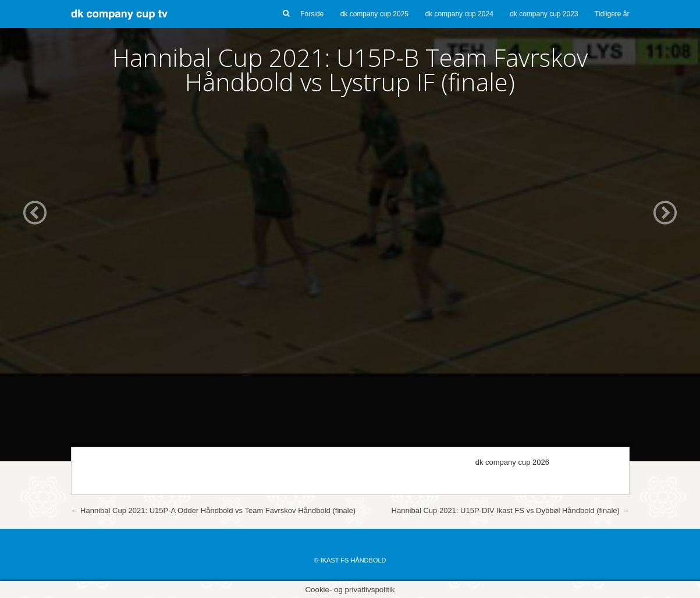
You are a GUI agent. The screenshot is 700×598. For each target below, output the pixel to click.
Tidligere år (612, 14)
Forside (312, 14)
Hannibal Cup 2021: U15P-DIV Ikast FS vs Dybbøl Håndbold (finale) (511, 510)
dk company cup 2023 (544, 14)
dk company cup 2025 (374, 14)
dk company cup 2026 (512, 462)
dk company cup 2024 (459, 14)
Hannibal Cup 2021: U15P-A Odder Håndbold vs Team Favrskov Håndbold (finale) (214, 510)
